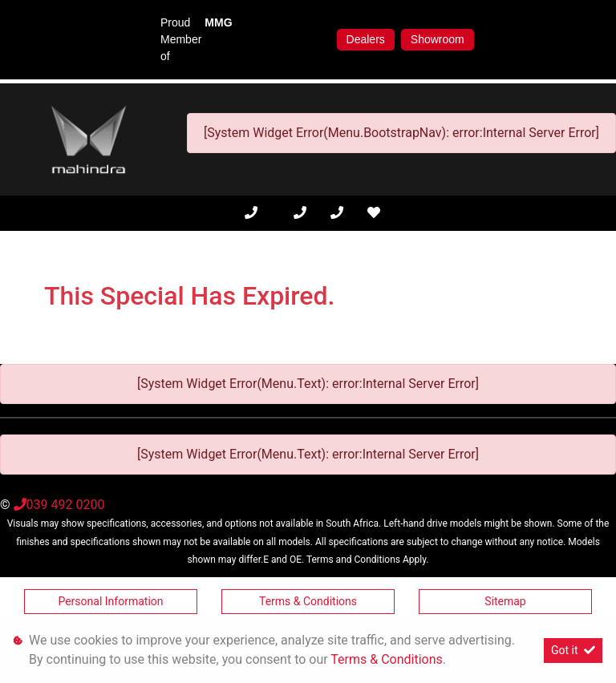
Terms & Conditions (308, 601)
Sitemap (505, 601)
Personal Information (110, 601)
